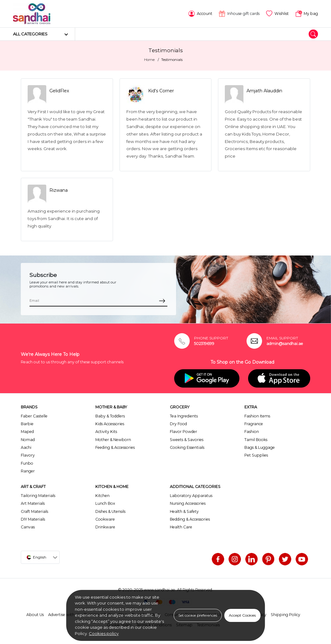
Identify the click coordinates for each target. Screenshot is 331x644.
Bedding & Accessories (190, 519)
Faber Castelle (34, 416)
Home (149, 60)
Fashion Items (257, 416)
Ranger (28, 471)
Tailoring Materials (38, 496)
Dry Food (178, 424)
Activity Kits (106, 432)
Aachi (26, 447)
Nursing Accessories (188, 503)
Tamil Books (256, 440)
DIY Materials (33, 519)
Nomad (28, 440)
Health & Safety (184, 511)
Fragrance (254, 424)
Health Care (181, 527)
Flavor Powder (184, 432)
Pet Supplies (256, 455)
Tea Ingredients (184, 416)
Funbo (27, 463)
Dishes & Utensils (110, 511)
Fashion (252, 432)
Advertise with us (64, 615)
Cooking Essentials (187, 447)
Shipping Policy (286, 615)
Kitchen (102, 496)
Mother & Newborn (113, 440)
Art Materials (33, 503)
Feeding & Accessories (115, 447)
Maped (27, 432)
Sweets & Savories (187, 440)
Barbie (27, 424)
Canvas (28, 527)
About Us (35, 615)
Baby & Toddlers (110, 416)
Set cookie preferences (198, 615)
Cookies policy (104, 633)
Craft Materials (34, 511)
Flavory (28, 455)
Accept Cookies (242, 615)
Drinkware (105, 527)
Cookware (105, 519)
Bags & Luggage (260, 447)
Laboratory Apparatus (191, 496)
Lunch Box (105, 503)
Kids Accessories (110, 424)
